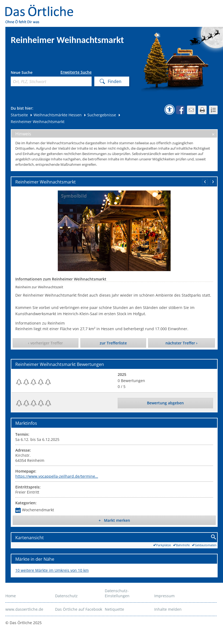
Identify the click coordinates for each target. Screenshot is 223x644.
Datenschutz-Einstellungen (117, 593)
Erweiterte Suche (76, 72)
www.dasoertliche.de (24, 609)
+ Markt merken (114, 520)
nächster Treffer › (181, 343)
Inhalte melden (168, 609)
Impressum (164, 596)
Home (11, 596)
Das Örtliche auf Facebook (79, 609)
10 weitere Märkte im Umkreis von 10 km (52, 570)
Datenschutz (66, 596)
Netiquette (114, 609)
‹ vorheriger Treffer (45, 343)
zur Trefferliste (113, 343)
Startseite (19, 115)
